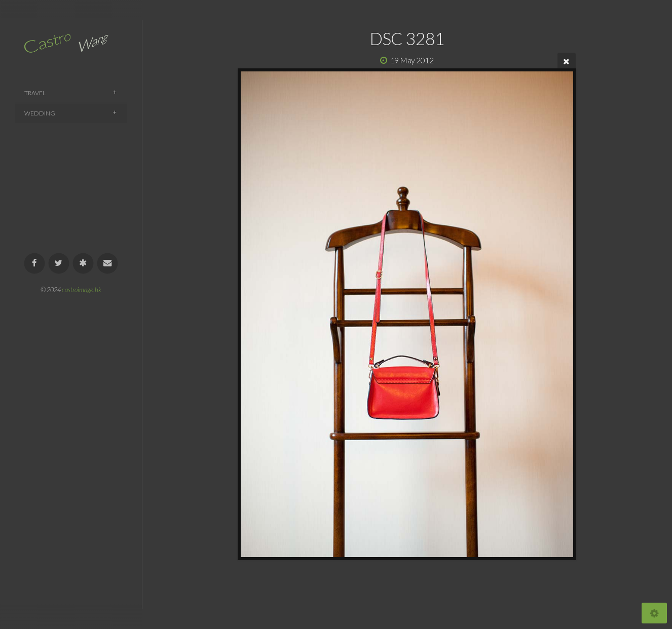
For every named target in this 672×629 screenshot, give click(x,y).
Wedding (40, 113)
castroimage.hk (82, 290)
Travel (35, 93)
